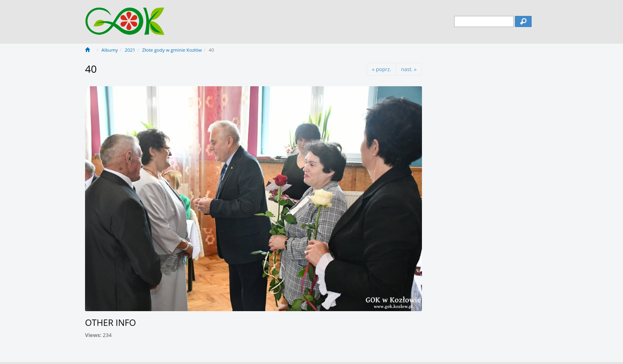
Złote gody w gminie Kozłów (172, 50)
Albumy (109, 50)
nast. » (409, 69)
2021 (130, 50)
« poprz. (381, 69)
